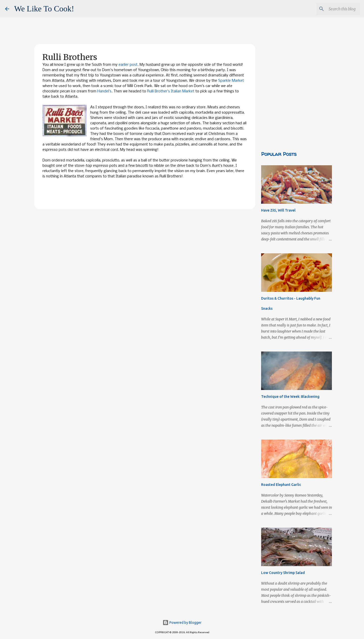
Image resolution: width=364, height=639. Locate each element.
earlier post (128, 65)
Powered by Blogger (182, 623)
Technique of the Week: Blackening (290, 397)
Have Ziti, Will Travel (278, 210)
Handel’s (104, 91)
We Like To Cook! (44, 9)
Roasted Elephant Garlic (281, 485)
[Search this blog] (333, 9)
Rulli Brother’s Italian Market (171, 91)
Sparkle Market (231, 81)
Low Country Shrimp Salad (283, 573)
